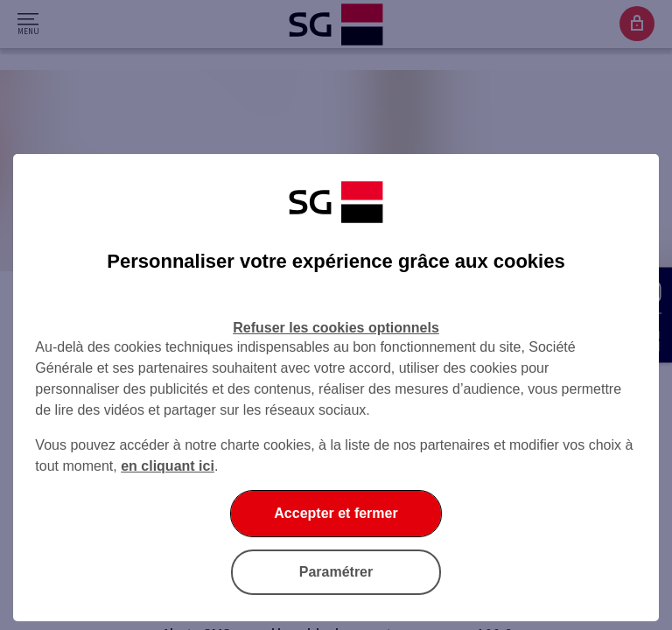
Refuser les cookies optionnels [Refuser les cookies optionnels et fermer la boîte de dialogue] (336, 328)
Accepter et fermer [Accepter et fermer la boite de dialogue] (336, 513)
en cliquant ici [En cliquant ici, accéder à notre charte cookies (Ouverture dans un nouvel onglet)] (168, 466)
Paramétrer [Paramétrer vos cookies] (336, 572)
